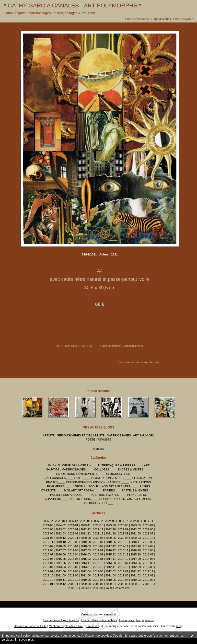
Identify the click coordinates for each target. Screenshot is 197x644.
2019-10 (61, 542)
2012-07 (48, 571)
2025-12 (73, 521)
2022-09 (123, 529)
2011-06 (86, 575)
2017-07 (61, 550)
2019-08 (86, 542)
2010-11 (61, 580)
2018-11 (136, 542)
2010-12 (48, 580)
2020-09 (86, 538)
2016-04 (73, 554)
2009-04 (111, 584)
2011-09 (61, 575)
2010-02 (148, 580)
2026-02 (48, 521)
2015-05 (61, 559)
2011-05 (98, 575)
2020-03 (136, 538)
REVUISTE (104, 439)
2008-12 (148, 584)
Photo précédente (137, 19)
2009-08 (86, 584)
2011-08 (73, 575)
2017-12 (111, 546)
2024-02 (61, 525)
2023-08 (111, 525)
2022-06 (148, 529)
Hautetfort (110, 614)
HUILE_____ (82, 478)
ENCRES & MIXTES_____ (134, 469)
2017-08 (48, 550)
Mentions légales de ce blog (66, 626)
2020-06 (111, 538)
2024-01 (73, 525)
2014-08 (148, 559)
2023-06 (123, 525)
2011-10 (48, 575)
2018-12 (123, 542)
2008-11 (73, 588)
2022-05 (48, 533)
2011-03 (123, 575)
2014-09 (136, 559)
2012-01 (123, 571)
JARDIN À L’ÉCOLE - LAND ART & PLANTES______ (106, 486)
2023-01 (73, 529)
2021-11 (98, 533)
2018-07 (48, 546)
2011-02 (136, 575)
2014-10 (123, 559)
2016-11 (123, 550)
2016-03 (86, 554)
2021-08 (136, 533)
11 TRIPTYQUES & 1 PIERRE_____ (120, 465)
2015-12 (111, 554)
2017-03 (86, 550)
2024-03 (48, 525)
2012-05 (73, 571)
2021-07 (148, 533)
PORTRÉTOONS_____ (84, 499)
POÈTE (90, 439)
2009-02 (123, 584)
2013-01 (86, 567)
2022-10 (111, 529)
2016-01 (98, 554)
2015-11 (123, 554)
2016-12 (111, 550)
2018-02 (98, 546)
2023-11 (86, 525)
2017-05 (73, 550)
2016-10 (136, 550)
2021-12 (86, 533)
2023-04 (148, 525)
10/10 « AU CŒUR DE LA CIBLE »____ (72, 465)
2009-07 (98, 584)
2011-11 (148, 571)
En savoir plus (24, 640)
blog (179, 626)
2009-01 (136, 584)
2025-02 (98, 521)
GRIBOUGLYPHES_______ (123, 474)
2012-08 (148, 567)
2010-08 (86, 580)
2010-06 (98, 580)
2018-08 (148, 542)
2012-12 (98, 567)
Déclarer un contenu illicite (30, 626)
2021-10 (111, 533)
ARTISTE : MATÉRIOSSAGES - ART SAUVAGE (123, 435)
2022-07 (136, 529)
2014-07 (48, 563)
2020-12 (61, 538)
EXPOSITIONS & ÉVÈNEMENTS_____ (81, 474)
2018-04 (73, 546)
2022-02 (73, 533)
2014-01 (73, 563)
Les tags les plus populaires (137, 620)
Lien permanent (111, 346)
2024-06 (135, 521)
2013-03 (61, 567)
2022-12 (86, 529)
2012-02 (111, 571)
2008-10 (86, 588)
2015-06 (48, 559)
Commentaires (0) (134, 346)
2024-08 (110, 521)
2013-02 (73, 567)
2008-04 (98, 588)
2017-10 (136, 546)
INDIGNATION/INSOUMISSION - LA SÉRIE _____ (98, 482)
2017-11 (123, 546)
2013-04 (48, 567)
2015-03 (73, 559)
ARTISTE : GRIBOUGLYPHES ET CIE (67, 435)
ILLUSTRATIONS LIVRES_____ (111, 478)
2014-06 (61, 563)
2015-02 (86, 559)
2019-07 (98, 542)
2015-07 (148, 554)
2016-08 (148, 550)
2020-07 (98, 538)
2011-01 (148, 575)
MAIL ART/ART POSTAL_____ (83, 490)
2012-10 (123, 567)
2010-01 (48, 584)
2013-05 (148, 563)
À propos (99, 449)
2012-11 (111, 567)
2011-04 (111, 575)
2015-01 (98, 559)
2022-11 (98, 529)
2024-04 (148, 521)
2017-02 (98, 550)
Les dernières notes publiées (99, 620)
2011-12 (136, 571)
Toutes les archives (118, 588)
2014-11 (111, 559)
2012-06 (61, 571)
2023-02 (61, 529)
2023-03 (48, 529)
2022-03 (61, 533)
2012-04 (86, 571)
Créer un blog (90, 614)
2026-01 (60, 521)
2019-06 (111, 542)
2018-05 (61, 546)
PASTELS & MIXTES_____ (139, 490)
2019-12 (148, 538)
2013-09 (111, 563)
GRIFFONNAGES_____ (59, 478)
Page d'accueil (161, 19)
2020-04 (123, 538)
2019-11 (48, 542)
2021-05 (48, 538)
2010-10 (73, 580)
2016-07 (48, 554)
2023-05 (136, 525)
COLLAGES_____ (88, 346)
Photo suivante (183, 19)
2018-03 (86, 546)
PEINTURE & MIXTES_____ (108, 495)
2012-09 (136, 567)
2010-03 (136, 580)
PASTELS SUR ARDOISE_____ (70, 495)
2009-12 (61, 584)
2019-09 (73, 542)
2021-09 (123, 533)
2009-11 (73, 584)
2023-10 (98, 525)
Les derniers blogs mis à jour (61, 620)
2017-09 (148, 546)
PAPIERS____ (112, 490)
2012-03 (98, 571)
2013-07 (123, 563)
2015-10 (136, 554)
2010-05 (111, 580)
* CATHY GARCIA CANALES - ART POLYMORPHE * (72, 5)
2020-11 (73, 538)
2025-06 (85, 521)
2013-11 (86, 563)
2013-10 (98, 563)
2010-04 (123, 580)
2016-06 (61, 554)
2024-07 (123, 521)
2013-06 (136, 563)
